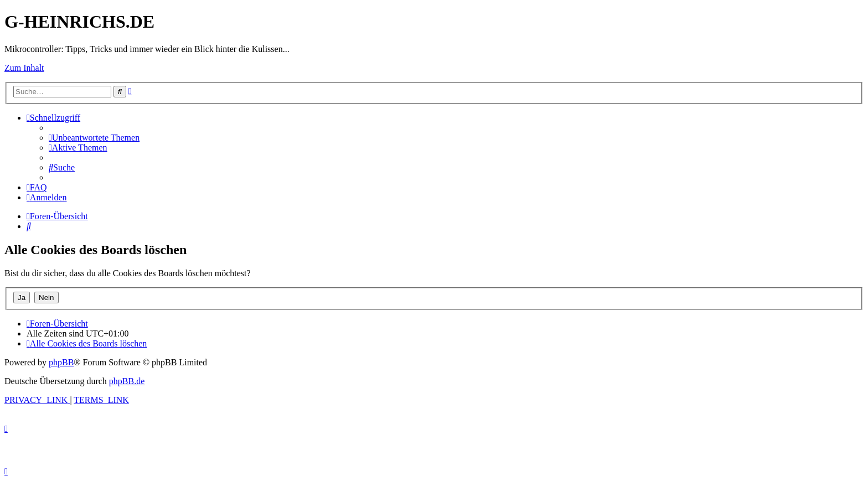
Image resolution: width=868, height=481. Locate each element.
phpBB (61, 362)
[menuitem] (94, 138)
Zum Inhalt (24, 68)
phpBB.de (127, 381)
